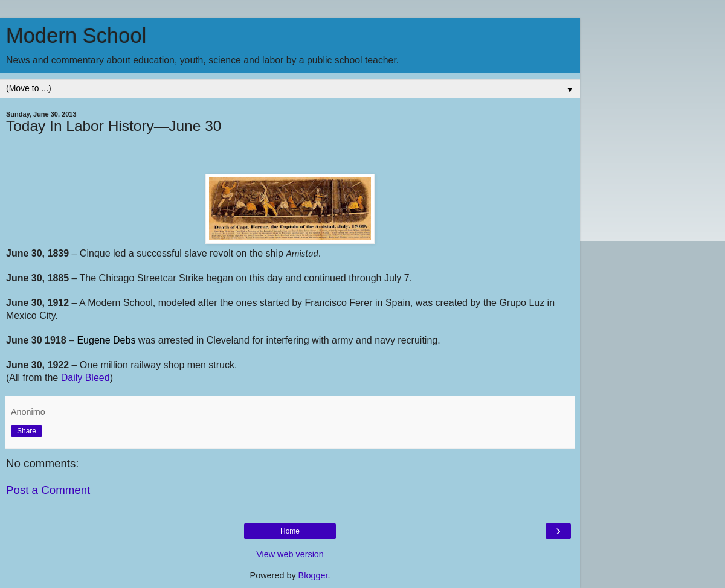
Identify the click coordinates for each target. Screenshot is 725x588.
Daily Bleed (85, 378)
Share (27, 431)
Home (290, 531)
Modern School (76, 36)
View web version (290, 554)
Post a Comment (48, 490)
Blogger (313, 575)
